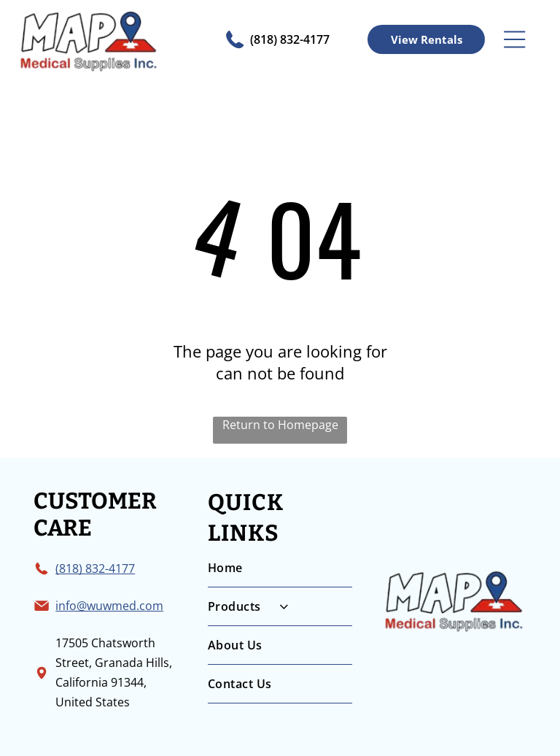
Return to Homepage (280, 425)
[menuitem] (280, 568)
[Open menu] (514, 39)
